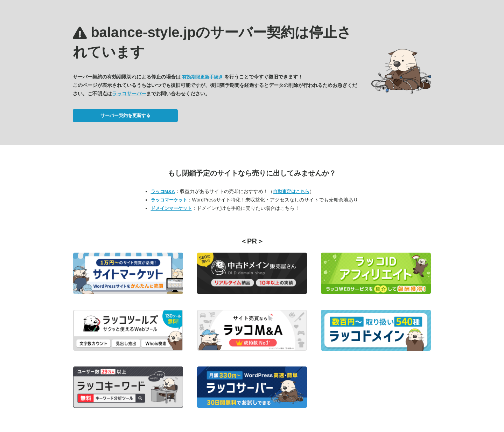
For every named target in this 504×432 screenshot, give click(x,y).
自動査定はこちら (291, 191)
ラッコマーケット (169, 200)
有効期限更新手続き (202, 77)
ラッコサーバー (129, 94)
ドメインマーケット (171, 208)
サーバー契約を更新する (125, 115)
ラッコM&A (163, 191)
